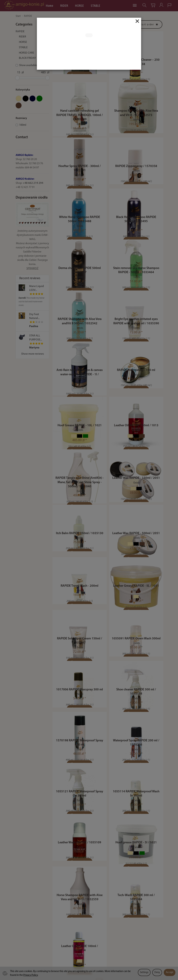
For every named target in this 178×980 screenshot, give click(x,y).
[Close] (137, 21)
